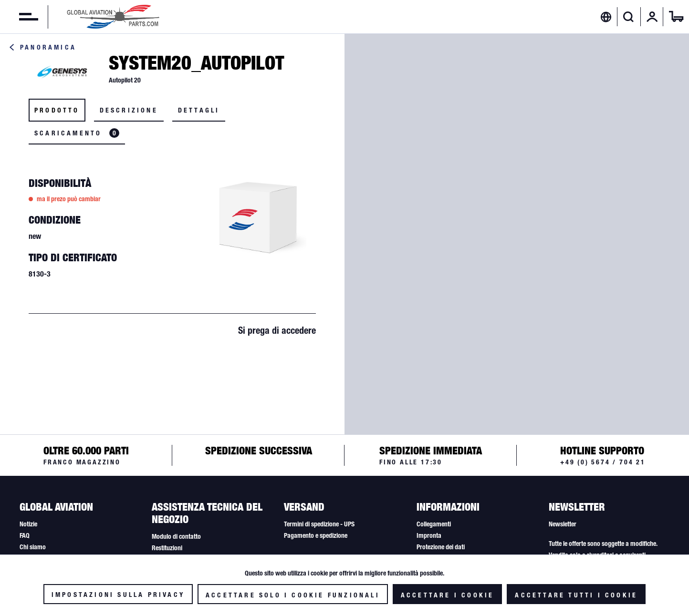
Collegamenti (434, 524)
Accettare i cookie (448, 595)
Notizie (28, 524)
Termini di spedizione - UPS (319, 524)
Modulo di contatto (176, 536)
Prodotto (57, 110)
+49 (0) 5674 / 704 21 (603, 462)
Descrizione (129, 110)
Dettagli (199, 110)
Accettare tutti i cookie (576, 595)
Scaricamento (77, 133)
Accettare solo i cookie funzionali (293, 595)
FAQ (25, 535)
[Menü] (19, 17)
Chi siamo (33, 547)
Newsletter (563, 524)
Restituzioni (167, 548)
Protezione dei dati (441, 547)
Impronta (429, 535)
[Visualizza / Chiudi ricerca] (629, 17)
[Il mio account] (652, 17)
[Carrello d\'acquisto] (676, 17)
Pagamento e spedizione (316, 535)
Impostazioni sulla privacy (118, 595)
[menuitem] (19, 17)
